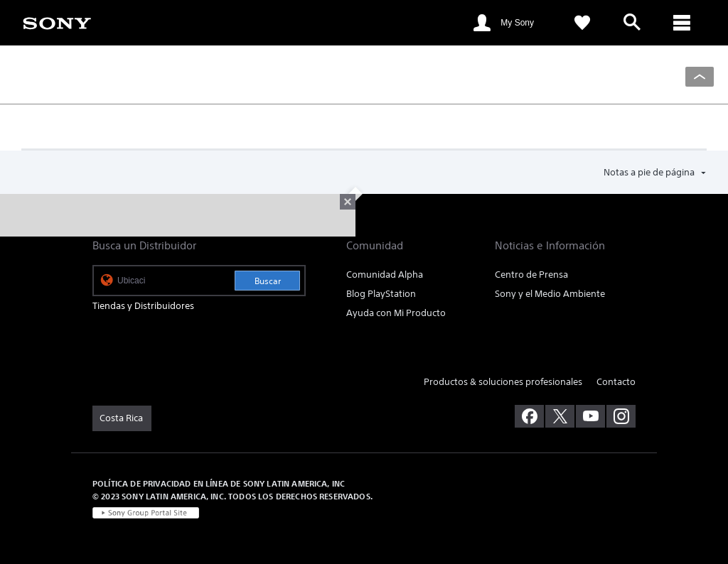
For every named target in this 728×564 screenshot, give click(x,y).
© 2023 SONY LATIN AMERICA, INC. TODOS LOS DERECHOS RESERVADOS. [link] (232, 496)
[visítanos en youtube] (590, 416)
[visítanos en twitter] (560, 416)
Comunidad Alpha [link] (385, 275)
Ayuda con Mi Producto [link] (396, 313)
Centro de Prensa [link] (531, 275)
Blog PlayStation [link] (381, 294)
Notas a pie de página (650, 172)
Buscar (268, 281)
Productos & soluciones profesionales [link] (503, 382)
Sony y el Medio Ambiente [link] (550, 294)
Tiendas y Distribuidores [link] (143, 306)
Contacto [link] (616, 382)
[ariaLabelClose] (682, 23)
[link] (57, 22)
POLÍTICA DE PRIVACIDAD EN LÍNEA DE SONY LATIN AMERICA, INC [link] (219, 483)
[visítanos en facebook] (529, 416)
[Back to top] (700, 77)
